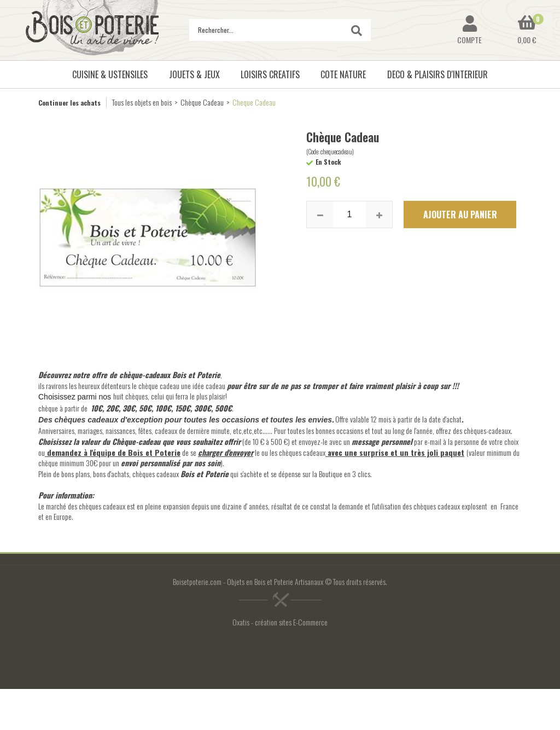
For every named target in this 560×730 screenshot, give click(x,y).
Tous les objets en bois (142, 102)
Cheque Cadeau (254, 102)
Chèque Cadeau (202, 102)
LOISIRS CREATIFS (270, 74)
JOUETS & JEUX (194, 74)
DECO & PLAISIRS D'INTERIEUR (437, 74)
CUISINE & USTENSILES (110, 74)
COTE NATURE (343, 74)
